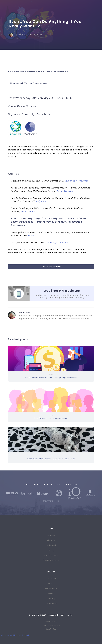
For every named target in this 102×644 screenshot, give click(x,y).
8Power (32, 236)
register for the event (51, 267)
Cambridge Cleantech (76, 181)
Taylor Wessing (65, 191)
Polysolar (41, 201)
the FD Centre (28, 211)
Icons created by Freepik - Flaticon (17, 635)
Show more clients (51, 501)
